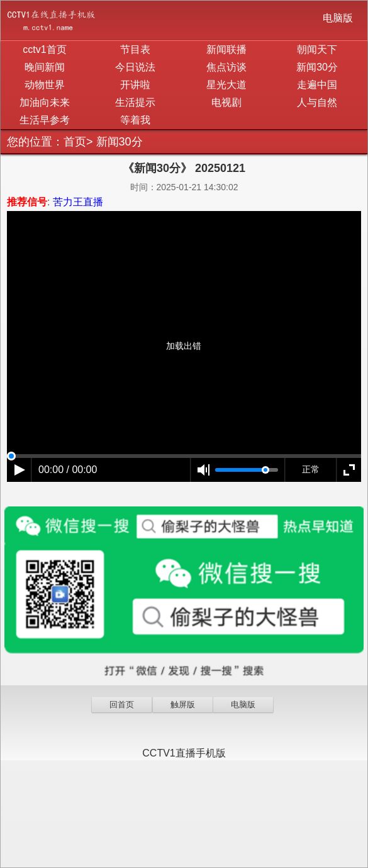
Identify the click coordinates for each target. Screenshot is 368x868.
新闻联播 (226, 49)
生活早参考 (45, 120)
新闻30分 (317, 67)
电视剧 (226, 102)
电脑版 (338, 18)
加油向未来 (45, 102)
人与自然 (317, 102)
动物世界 (45, 85)
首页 (75, 142)
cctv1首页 (44, 49)
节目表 (135, 49)
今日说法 (135, 67)
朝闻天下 (317, 49)
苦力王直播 (78, 202)
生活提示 (135, 102)
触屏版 (183, 705)
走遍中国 (317, 85)
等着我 (135, 120)
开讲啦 (135, 85)
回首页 (122, 705)
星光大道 (226, 85)
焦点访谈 (226, 67)
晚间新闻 (45, 67)
